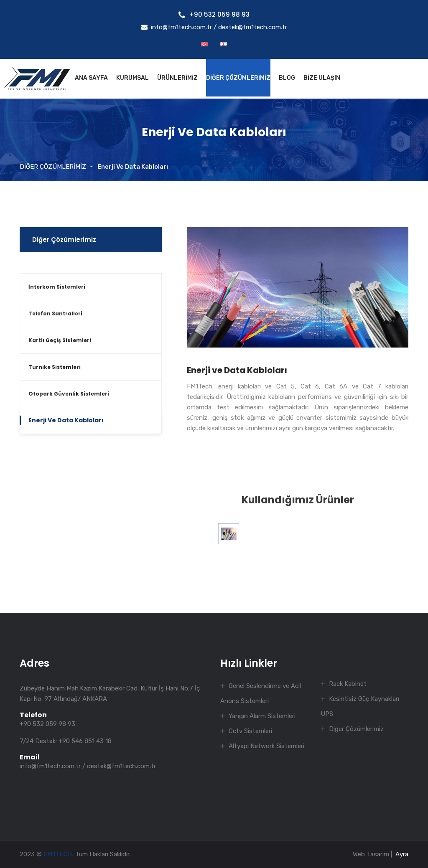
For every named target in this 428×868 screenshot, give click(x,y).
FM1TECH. (59, 854)
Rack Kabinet (348, 684)
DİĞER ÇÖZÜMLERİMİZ (238, 78)
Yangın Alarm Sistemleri (262, 716)
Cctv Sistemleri (250, 731)
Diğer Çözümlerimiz (64, 240)
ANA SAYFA (91, 78)
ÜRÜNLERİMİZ (177, 78)
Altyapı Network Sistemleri (266, 746)
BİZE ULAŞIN (322, 78)
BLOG (287, 78)
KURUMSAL (132, 78)
